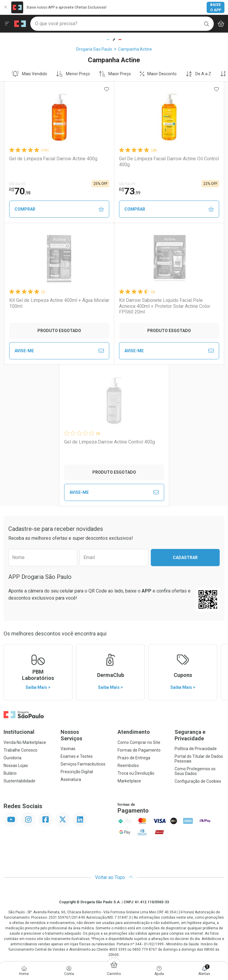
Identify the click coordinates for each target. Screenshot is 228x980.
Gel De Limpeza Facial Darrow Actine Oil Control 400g (169, 161)
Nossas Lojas (16, 766)
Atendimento (134, 732)
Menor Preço (73, 74)
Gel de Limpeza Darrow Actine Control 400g (110, 442)
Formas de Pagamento (139, 750)
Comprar (59, 209)
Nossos (85, 735)
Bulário (10, 773)
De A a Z (198, 74)
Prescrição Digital (77, 772)
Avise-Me (59, 351)
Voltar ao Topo (114, 877)
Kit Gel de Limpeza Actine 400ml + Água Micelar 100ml (59, 303)
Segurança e (199, 735)
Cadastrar (185, 558)
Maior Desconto (158, 74)
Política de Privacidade (196, 749)
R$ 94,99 (17, 184)
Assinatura (71, 779)
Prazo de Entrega (134, 758)
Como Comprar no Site (139, 742)
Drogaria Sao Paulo (94, 49)
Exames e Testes (77, 756)
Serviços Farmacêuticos (83, 764)
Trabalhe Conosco (20, 750)
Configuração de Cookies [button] (198, 781)
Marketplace (129, 781)
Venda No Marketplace (25, 742)
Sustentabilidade (19, 781)
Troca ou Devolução (136, 773)
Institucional (19, 732)
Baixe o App (216, 7)
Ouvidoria (12, 758)
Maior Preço (115, 74)
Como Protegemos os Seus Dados (195, 771)
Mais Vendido (29, 74)
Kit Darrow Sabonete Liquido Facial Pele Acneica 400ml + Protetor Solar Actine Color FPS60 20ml (165, 306)
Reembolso (128, 766)
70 (20, 191)
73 (130, 191)
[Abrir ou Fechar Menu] (7, 24)
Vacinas (68, 749)
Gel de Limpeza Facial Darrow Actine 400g (53, 159)
